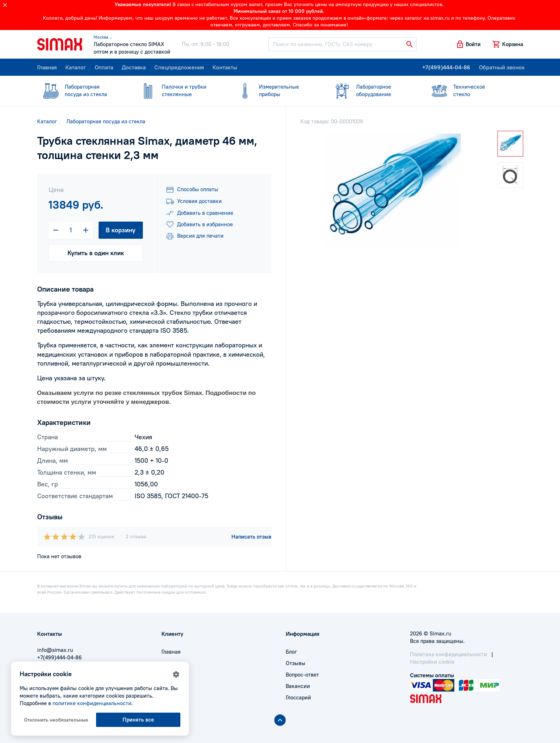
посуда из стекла (81, 90)
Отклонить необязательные (56, 720)
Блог (291, 652)
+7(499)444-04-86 (446, 67)
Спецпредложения (179, 67)
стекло (470, 90)
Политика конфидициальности (449, 654)
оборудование (373, 90)
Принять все (138, 720)
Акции (169, 697)
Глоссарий (298, 697)
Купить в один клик (96, 253)
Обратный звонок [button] (502, 67)
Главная (47, 67)
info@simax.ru (55, 650)
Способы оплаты (192, 190)
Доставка (134, 67)
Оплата (104, 67)
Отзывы (296, 663)
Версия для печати (195, 236)
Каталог (76, 67)
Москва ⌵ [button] (103, 37)
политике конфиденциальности (92, 703)
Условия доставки (194, 202)
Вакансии (298, 686)
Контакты (225, 67)
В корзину (121, 230)
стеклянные (179, 90)
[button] (468, 44)
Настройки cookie (432, 662)
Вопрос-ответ (302, 675)
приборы (276, 90)
